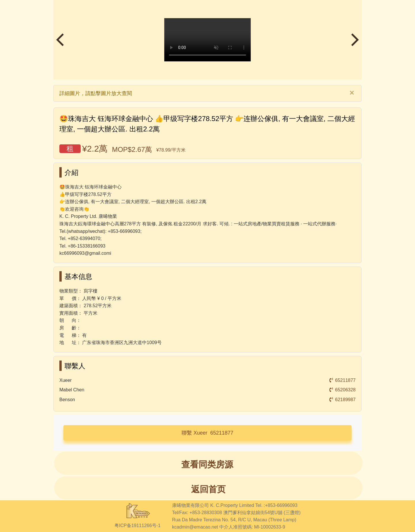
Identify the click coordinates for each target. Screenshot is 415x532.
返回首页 (208, 489)
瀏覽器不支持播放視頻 (207, 40)
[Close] (352, 93)
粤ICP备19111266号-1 (137, 526)
